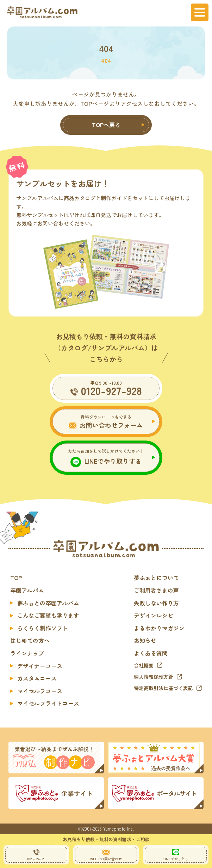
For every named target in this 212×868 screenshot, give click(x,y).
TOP (16, 577)
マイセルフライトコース (48, 703)
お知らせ (145, 640)
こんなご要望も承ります (48, 615)
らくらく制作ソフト (43, 628)
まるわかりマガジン (159, 628)
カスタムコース (37, 678)
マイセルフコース (40, 691)
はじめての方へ (30, 640)
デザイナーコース (40, 666)
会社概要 (144, 665)
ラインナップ (27, 653)
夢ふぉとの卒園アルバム (48, 603)
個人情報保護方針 (154, 677)
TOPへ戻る (106, 125)
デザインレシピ (154, 615)
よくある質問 (151, 653)
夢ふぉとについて (156, 577)
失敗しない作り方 (156, 603)
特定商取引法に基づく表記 (163, 688)
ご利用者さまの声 (156, 590)
